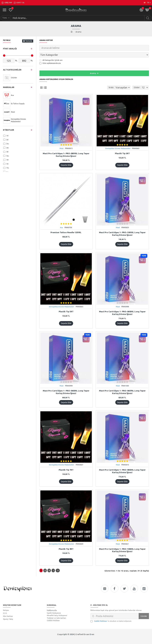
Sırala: (102, 81)
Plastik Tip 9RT (66, 542)
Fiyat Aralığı (10, 49)
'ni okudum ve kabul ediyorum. (111, 614)
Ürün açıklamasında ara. (50, 57)
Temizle (29, 41)
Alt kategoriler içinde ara (51, 54)
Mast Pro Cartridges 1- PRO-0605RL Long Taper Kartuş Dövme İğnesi (66, 385)
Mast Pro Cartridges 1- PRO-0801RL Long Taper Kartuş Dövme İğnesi (66, 148)
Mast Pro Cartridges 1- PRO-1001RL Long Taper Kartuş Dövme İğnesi (122, 227)
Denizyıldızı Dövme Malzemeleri (118, 142)
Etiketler (8, 130)
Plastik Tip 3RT (122, 147)
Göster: (137, 81)
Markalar (9, 87)
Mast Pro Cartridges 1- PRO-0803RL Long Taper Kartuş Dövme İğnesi (122, 464)
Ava (62, 221)
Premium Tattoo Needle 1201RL (66, 226)
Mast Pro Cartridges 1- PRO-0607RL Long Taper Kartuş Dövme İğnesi (122, 385)
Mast (62, 142)
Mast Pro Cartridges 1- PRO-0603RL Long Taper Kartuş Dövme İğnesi (122, 306)
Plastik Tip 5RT (66, 305)
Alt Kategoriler (12, 70)
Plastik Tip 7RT (66, 463)
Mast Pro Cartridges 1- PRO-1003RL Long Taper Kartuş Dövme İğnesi (122, 544)
